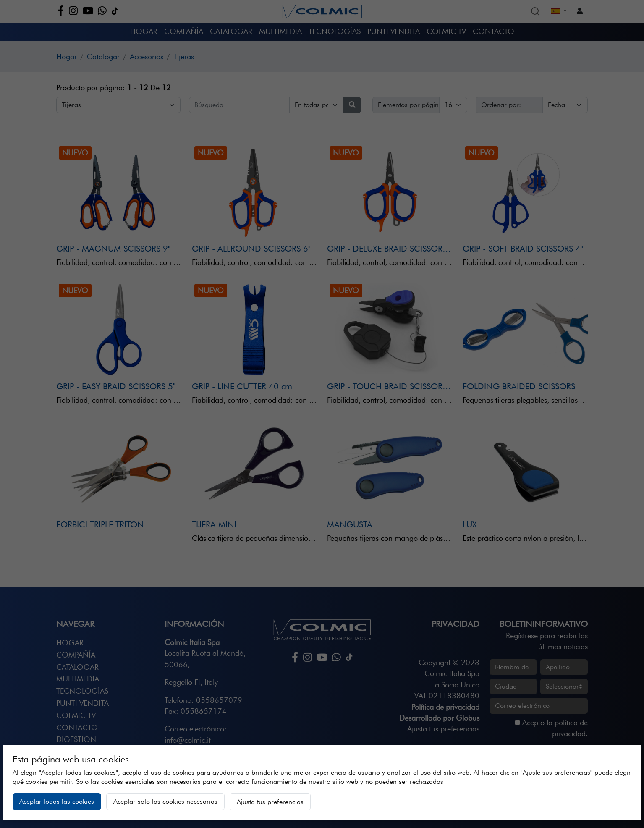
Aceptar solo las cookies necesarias (165, 801)
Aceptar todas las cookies (57, 801)
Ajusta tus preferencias (270, 802)
